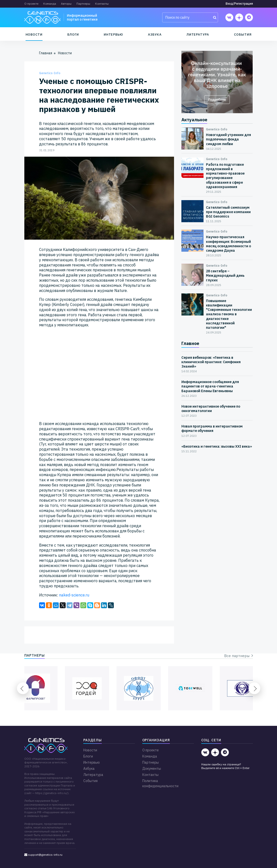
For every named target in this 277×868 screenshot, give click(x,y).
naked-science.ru (74, 595)
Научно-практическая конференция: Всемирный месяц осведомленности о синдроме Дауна (228, 244)
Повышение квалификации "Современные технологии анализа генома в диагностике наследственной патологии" (229, 314)
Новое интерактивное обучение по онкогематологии (211, 409)
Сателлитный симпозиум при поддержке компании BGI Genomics (228, 212)
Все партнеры (239, 656)
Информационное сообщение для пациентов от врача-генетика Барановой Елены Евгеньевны (210, 386)
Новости (34, 34)
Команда (50, 4)
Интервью (113, 34)
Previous (23, 688)
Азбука (155, 34)
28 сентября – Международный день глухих (225, 276)
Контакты (102, 4)
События (243, 34)
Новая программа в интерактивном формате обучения (212, 428)
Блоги (73, 34)
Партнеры (83, 4)
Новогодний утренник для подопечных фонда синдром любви (228, 139)
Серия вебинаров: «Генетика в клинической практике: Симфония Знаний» (211, 362)
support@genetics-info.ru (43, 855)
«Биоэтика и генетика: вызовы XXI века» (217, 446)
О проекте (31, 4)
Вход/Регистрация (239, 4)
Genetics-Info (50, 73)
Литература (198, 34)
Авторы (66, 4)
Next (254, 688)
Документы (152, 769)
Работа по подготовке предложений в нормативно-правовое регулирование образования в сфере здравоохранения (225, 176)
